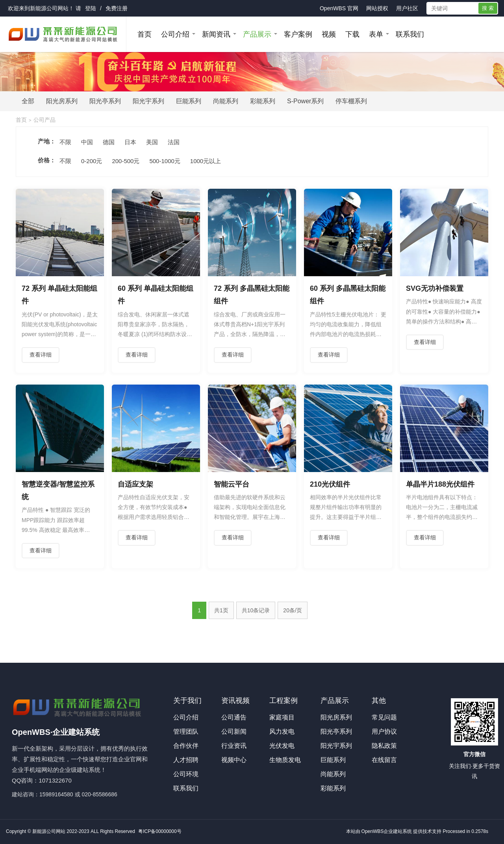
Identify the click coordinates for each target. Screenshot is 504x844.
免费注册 (117, 8)
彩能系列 (263, 101)
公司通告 (234, 717)
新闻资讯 (216, 34)
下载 (352, 34)
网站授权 (377, 8)
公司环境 (186, 774)
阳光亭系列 (105, 101)
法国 (174, 142)
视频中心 (234, 760)
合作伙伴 (186, 746)
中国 (87, 142)
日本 (130, 142)
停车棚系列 (351, 101)
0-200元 (92, 161)
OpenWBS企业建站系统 (387, 831)
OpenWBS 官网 (339, 8)
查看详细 (41, 355)
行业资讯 (234, 746)
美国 (152, 142)
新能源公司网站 (49, 8)
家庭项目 (282, 717)
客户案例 (298, 34)
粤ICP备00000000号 (160, 831)
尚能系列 (226, 101)
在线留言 (384, 760)
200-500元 (126, 161)
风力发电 (282, 732)
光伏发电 (282, 746)
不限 (65, 142)
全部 (28, 101)
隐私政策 (384, 746)
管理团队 (186, 732)
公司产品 (44, 120)
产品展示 (257, 34)
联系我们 (410, 34)
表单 (376, 34)
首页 (145, 34)
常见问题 (384, 717)
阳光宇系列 (148, 101)
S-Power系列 (305, 101)
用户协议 (384, 732)
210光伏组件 (330, 484)
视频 (329, 34)
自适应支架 (135, 484)
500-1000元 (165, 161)
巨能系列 (189, 101)
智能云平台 (232, 484)
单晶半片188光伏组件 (440, 484)
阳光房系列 (62, 101)
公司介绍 (175, 34)
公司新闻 (234, 732)
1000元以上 (206, 161)
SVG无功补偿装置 (435, 288)
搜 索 (488, 8)
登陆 (91, 8)
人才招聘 (186, 760)
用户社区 (407, 8)
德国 (109, 142)
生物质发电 (285, 760)
